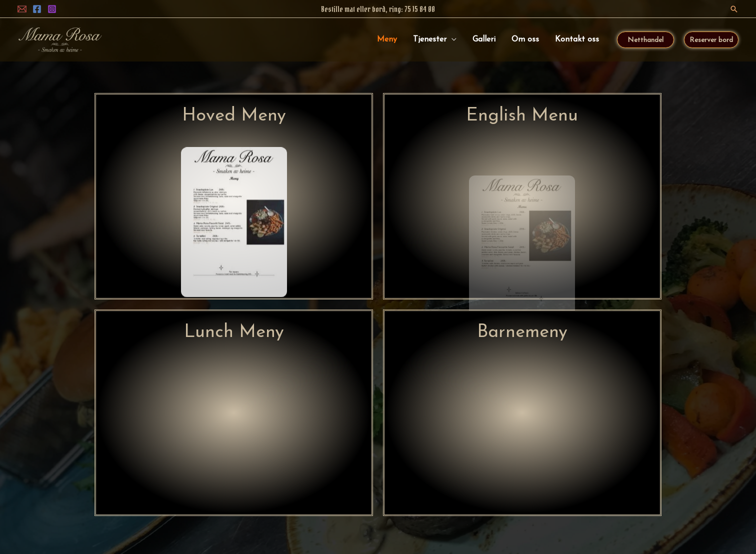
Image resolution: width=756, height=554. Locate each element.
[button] (734, 9)
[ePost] (22, 9)
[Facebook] (37, 9)
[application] (451, 39)
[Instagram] (52, 9)
